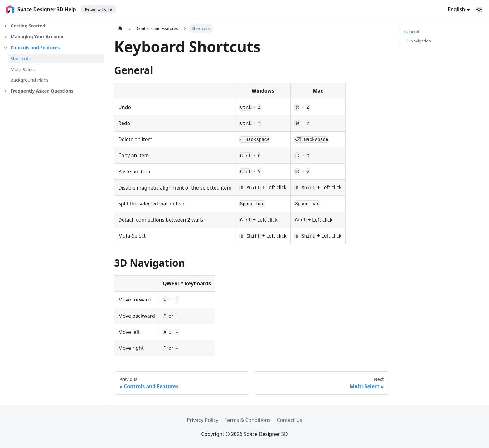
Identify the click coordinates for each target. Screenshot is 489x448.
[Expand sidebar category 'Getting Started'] (5, 26)
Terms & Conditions (247, 420)
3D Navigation (418, 41)
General (412, 32)
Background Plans (30, 80)
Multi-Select (23, 69)
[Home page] (120, 29)
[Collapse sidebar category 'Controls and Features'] (5, 48)
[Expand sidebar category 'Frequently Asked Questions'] (5, 91)
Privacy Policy (203, 420)
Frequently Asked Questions (42, 91)
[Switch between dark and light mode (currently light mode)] (479, 9)
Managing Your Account (37, 37)
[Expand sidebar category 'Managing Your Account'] (5, 37)
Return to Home (99, 9)
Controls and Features (35, 48)
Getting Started (28, 26)
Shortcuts (21, 58)
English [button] (456, 9)
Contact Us (290, 420)
